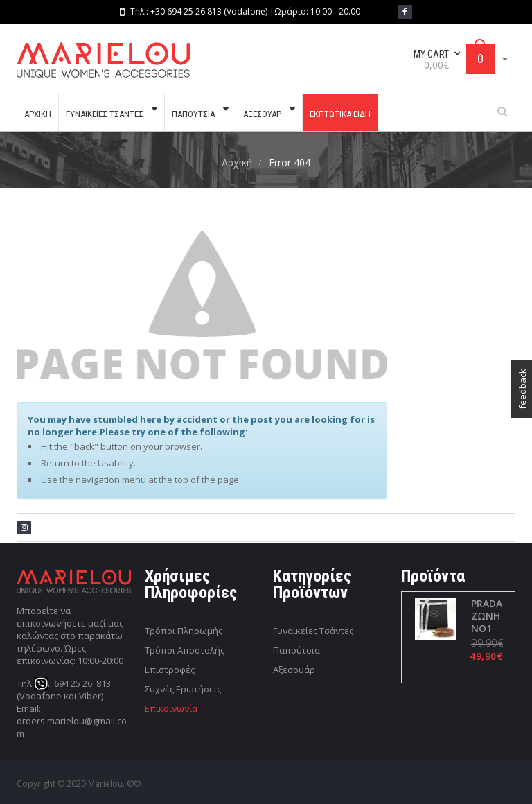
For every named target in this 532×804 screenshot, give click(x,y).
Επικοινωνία (171, 708)
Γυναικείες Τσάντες (313, 631)
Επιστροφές (170, 670)
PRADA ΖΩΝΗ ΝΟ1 (486, 616)
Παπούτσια (296, 650)
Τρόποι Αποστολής (185, 650)
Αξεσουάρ (294, 670)
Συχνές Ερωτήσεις (183, 689)
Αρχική (237, 163)
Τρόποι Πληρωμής (184, 631)
